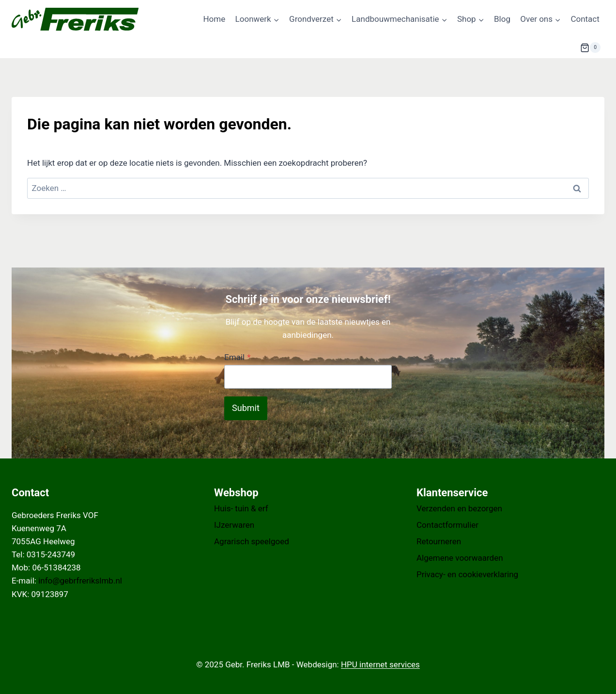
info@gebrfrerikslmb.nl (80, 581)
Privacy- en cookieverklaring (467, 574)
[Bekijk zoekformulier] (556, 47)
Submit (246, 408)
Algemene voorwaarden (460, 558)
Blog (502, 19)
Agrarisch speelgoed (252, 541)
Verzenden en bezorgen (459, 508)
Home (214, 19)
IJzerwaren (234, 525)
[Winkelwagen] (590, 47)
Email (237, 357)
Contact (585, 19)
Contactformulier (447, 525)
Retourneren (439, 541)
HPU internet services (380, 664)
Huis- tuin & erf (241, 508)
